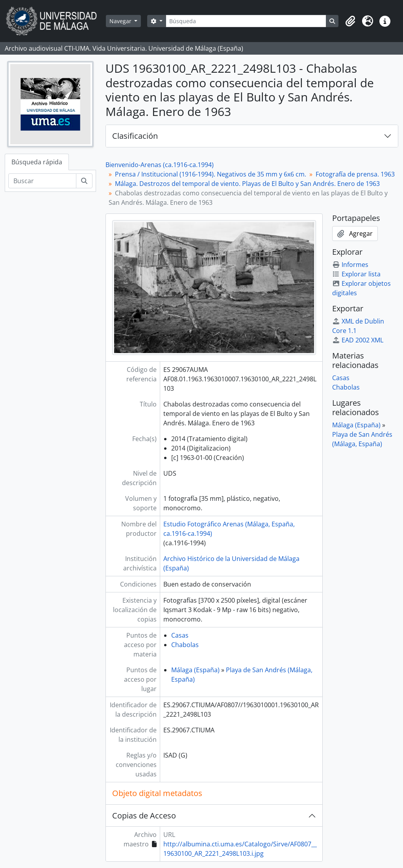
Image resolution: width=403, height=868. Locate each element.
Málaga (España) (195, 670)
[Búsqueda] (246, 21)
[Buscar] (42, 181)
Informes (350, 265)
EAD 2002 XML (358, 340)
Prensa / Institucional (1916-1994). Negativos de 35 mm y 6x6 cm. (211, 174)
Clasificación (135, 136)
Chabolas (185, 645)
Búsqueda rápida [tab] (37, 162)
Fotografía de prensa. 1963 (355, 174)
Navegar (121, 21)
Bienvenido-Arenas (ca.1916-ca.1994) (160, 165)
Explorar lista (356, 274)
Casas (180, 635)
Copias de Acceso (144, 816)
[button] (350, 21)
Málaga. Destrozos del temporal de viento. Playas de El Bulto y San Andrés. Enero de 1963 (247, 184)
